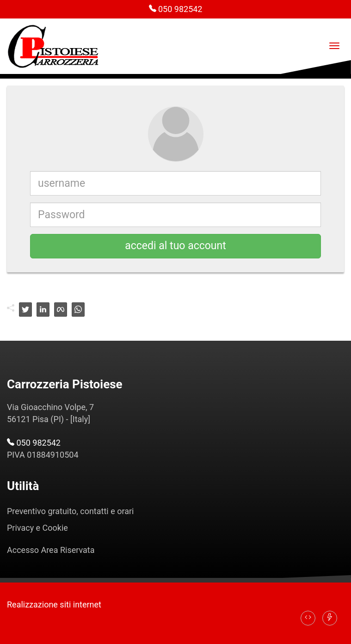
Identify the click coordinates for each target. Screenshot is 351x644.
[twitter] (25, 310)
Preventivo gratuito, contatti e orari (70, 511)
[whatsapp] (78, 310)
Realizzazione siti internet (54, 604)
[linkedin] (43, 310)
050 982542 (176, 9)
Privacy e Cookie (37, 528)
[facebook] (61, 310)
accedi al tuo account (175, 246)
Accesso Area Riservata (51, 550)
